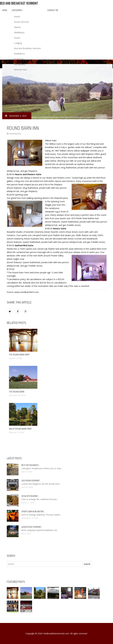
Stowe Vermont (21, 22)
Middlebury (19, 32)
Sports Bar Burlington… (33, 511)
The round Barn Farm (19, 355)
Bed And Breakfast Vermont (27, 48)
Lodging (18, 43)
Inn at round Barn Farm (20, 429)
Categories (17, 10)
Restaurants (20, 64)
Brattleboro (19, 54)
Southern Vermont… (31, 481)
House (17, 38)
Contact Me (53, 10)
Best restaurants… (31, 465)
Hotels (17, 17)
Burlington (19, 59)
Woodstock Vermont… (32, 527)
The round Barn (17, 392)
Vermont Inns (20, 70)
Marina (17, 27)
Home (5, 10)
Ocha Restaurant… (30, 496)
